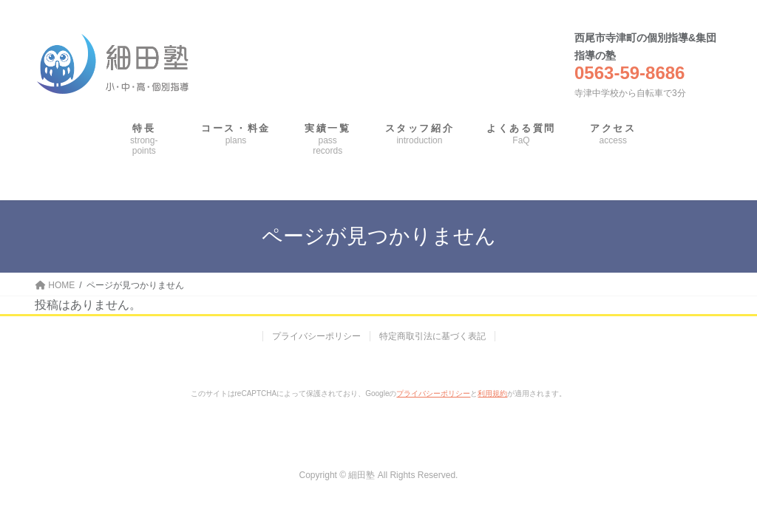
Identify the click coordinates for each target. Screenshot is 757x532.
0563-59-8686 (629, 73)
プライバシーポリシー (316, 336)
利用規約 (492, 393)
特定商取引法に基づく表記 (432, 336)
